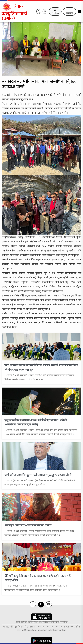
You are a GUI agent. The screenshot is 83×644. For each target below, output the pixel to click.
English (55, 12)
